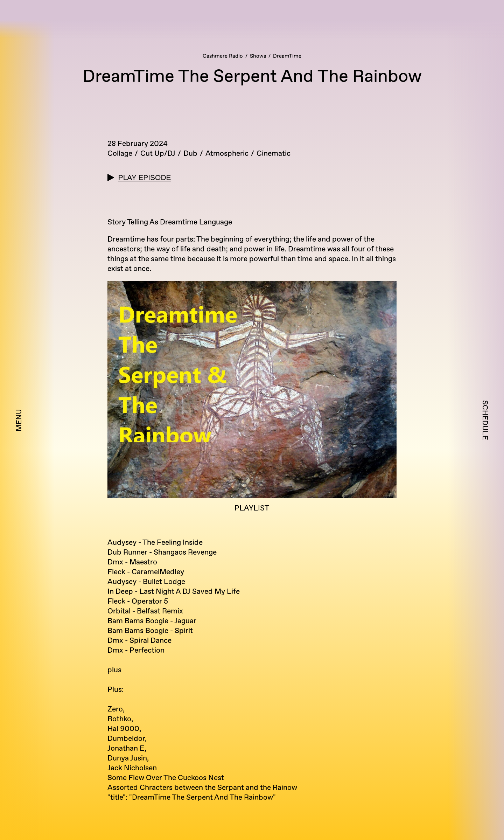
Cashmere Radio (223, 56)
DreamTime (287, 56)
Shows (258, 56)
